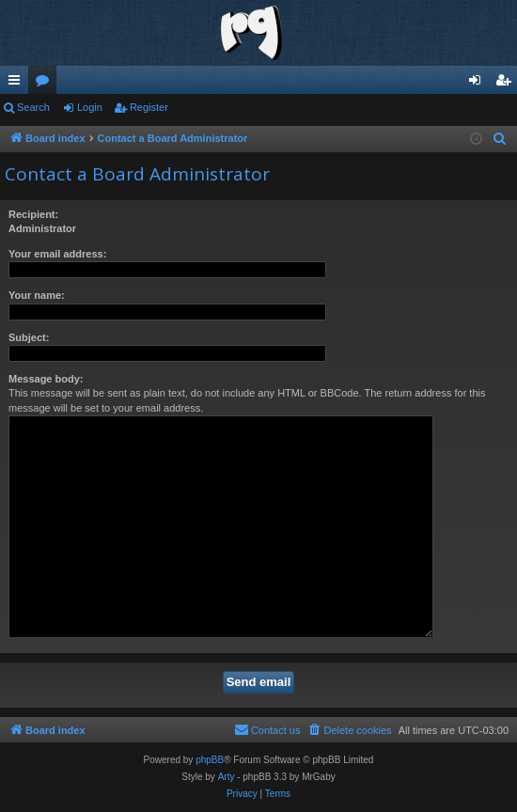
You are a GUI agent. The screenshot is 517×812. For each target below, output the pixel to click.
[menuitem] (500, 139)
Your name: (37, 295)
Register (149, 107)
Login (90, 107)
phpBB (210, 760)
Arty (227, 777)
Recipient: (33, 214)
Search (33, 107)
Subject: (29, 337)
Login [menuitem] (479, 84)
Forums (46, 84)
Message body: (46, 379)
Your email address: (57, 254)
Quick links (18, 84)
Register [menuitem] (507, 84)
